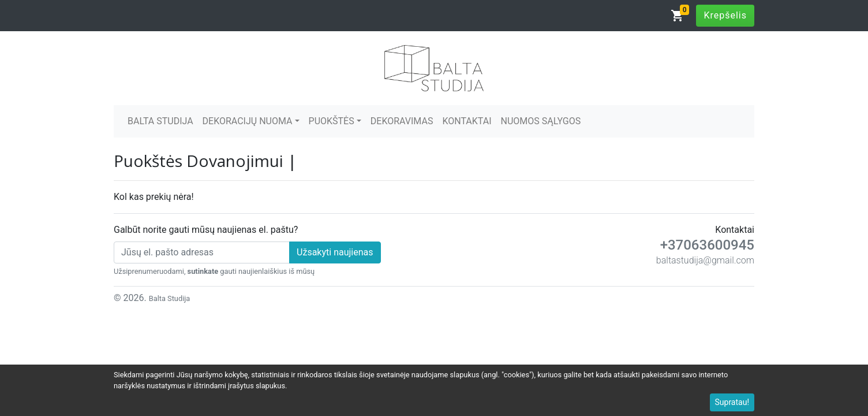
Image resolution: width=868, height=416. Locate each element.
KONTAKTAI (467, 121)
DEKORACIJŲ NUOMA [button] (248, 121)
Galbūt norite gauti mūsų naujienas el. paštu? (206, 230)
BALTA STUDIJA (160, 121)
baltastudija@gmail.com (705, 260)
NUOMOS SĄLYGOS (541, 121)
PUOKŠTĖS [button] (332, 121)
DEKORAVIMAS (402, 121)
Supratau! (732, 402)
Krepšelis (725, 15)
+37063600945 (707, 245)
